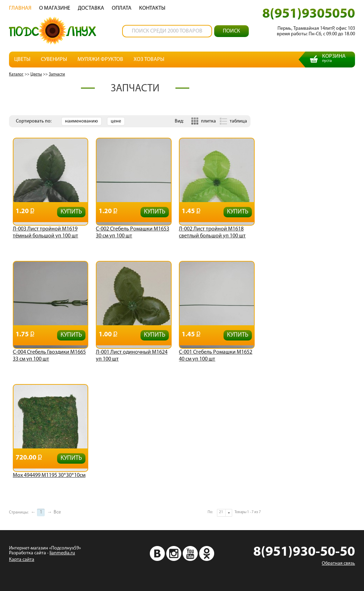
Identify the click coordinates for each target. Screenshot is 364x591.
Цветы (22, 60)
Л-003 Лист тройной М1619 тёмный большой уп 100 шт (45, 233)
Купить (71, 212)
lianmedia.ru (62, 553)
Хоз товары (149, 60)
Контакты (152, 8)
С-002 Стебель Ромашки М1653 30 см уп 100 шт (133, 233)
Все (57, 512)
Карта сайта (22, 560)
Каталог (16, 74)
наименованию (81, 121)
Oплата (122, 8)
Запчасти (57, 74)
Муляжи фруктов (100, 60)
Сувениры (54, 60)
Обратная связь (338, 563)
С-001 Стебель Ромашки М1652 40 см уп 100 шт (216, 356)
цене (116, 121)
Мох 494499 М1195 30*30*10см (49, 475)
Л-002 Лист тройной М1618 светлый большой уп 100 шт (212, 233)
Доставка (91, 8)
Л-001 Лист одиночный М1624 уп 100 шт (132, 356)
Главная (20, 8)
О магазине (55, 8)
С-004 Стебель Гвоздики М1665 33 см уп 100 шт (49, 356)
